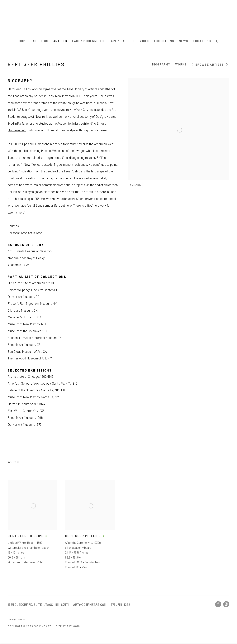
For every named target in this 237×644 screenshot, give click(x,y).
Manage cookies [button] (16, 619)
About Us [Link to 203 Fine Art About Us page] (40, 41)
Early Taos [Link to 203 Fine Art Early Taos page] (119, 41)
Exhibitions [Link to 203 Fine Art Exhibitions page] (164, 41)
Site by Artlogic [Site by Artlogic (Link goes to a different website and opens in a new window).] (68, 626)
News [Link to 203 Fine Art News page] (184, 41)
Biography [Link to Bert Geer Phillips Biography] (161, 64)
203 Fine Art (119, 19)
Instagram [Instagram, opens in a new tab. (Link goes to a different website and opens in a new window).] (226, 604)
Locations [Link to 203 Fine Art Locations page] (202, 41)
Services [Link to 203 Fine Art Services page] (141, 41)
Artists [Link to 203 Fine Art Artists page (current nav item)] (60, 41)
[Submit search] (216, 41)
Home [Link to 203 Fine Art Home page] (23, 41)
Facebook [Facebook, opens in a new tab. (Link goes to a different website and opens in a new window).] (218, 604)
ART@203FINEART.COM (90, 604)
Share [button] (136, 185)
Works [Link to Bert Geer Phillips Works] (181, 64)
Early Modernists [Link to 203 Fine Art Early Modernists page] (88, 41)
